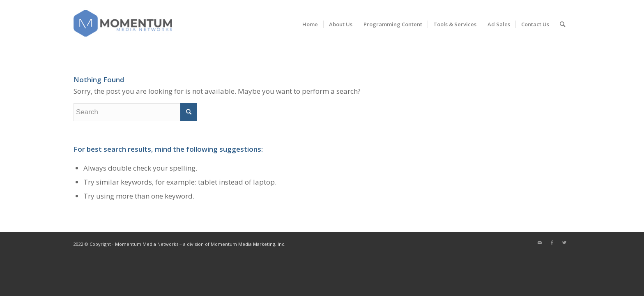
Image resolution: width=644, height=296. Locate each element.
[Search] (562, 24)
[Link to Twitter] (564, 243)
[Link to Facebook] (552, 243)
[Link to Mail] (540, 243)
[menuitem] (310, 24)
